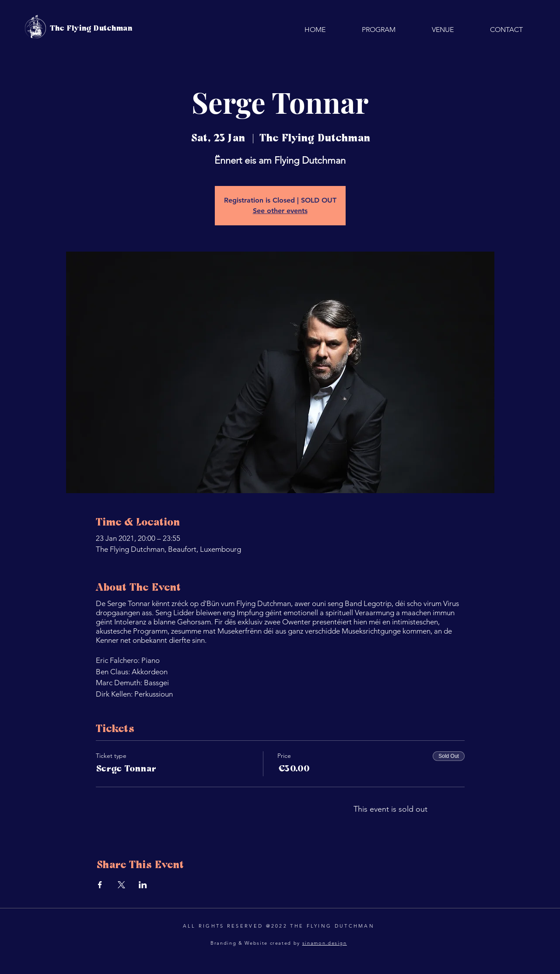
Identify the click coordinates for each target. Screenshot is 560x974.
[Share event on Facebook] (100, 885)
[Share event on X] (121, 885)
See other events (280, 211)
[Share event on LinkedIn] (143, 885)
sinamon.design (325, 943)
